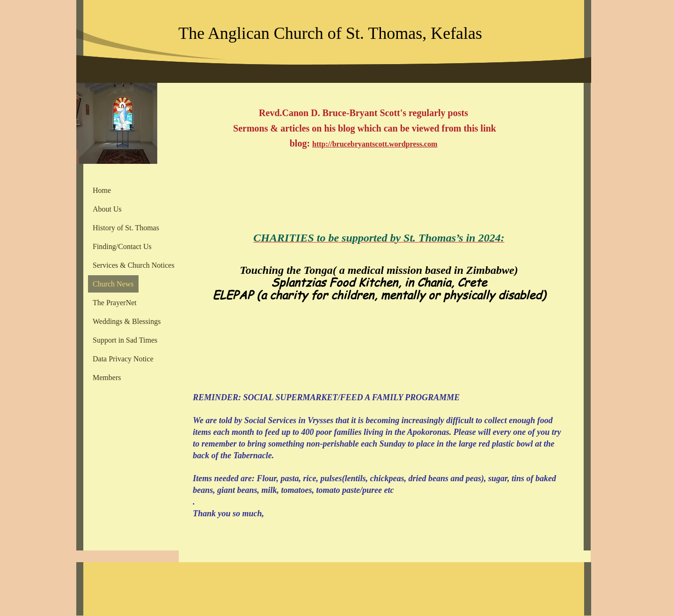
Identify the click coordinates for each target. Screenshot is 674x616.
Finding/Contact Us (122, 246)
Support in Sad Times (125, 340)
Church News (113, 284)
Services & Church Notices (134, 265)
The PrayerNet (115, 303)
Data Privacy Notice (123, 359)
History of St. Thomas (126, 228)
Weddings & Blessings (127, 321)
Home (102, 190)
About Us (107, 209)
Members (107, 378)
